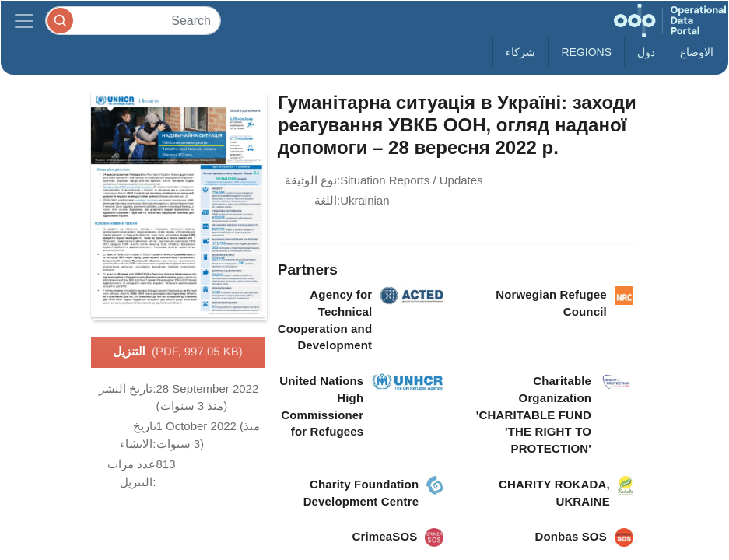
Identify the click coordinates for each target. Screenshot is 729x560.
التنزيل (178, 352)
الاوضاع (697, 52)
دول (646, 52)
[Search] (133, 21)
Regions (586, 52)
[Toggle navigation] (24, 21)
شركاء (520, 52)
